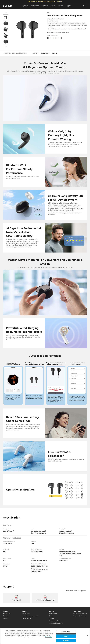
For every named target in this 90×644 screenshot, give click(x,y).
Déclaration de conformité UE (30, 616)
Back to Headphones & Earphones (16, 53)
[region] (45, 636)
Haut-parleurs (7, 614)
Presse (51, 616)
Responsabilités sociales (56, 623)
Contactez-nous (27, 618)
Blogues (51, 618)
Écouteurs (6, 616)
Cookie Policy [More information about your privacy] (48, 637)
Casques (6, 618)
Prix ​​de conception (54, 621)
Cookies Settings (66, 632)
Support (68, 6)
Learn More (60, 1)
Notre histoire (53, 614)
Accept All (66, 640)
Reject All (66, 636)
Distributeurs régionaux (80, 614)
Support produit (26, 614)
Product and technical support (75, 591)
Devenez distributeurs (80, 616)
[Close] (87, 635)
